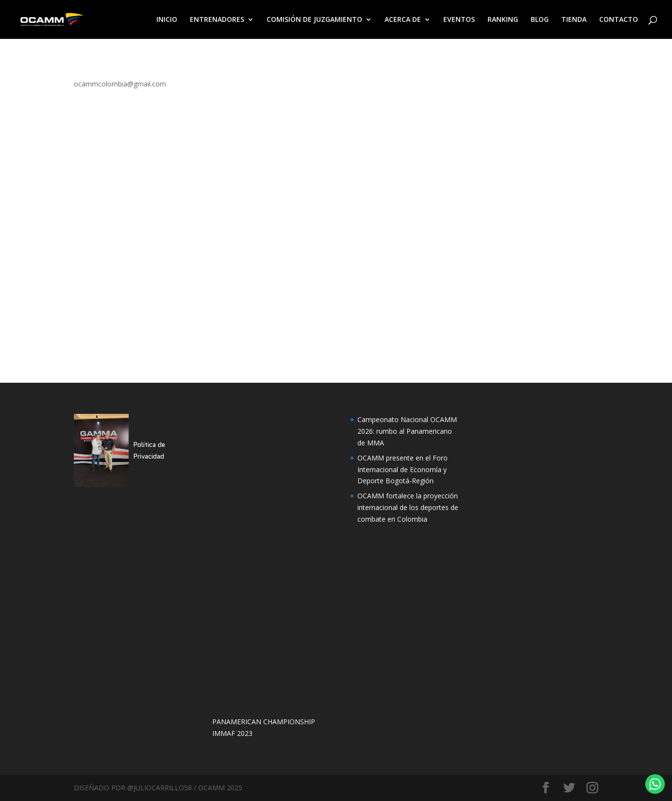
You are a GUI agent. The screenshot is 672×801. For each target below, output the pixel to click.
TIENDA (574, 20)
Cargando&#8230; (258, 218)
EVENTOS (459, 20)
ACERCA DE (403, 20)
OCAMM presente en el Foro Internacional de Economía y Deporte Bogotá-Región (403, 469)
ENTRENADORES (217, 20)
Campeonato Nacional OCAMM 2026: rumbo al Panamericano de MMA (407, 431)
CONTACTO (619, 20)
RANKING (503, 20)
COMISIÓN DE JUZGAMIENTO (314, 20)
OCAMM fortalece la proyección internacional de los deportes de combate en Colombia (408, 507)
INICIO (167, 20)
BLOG (540, 20)
